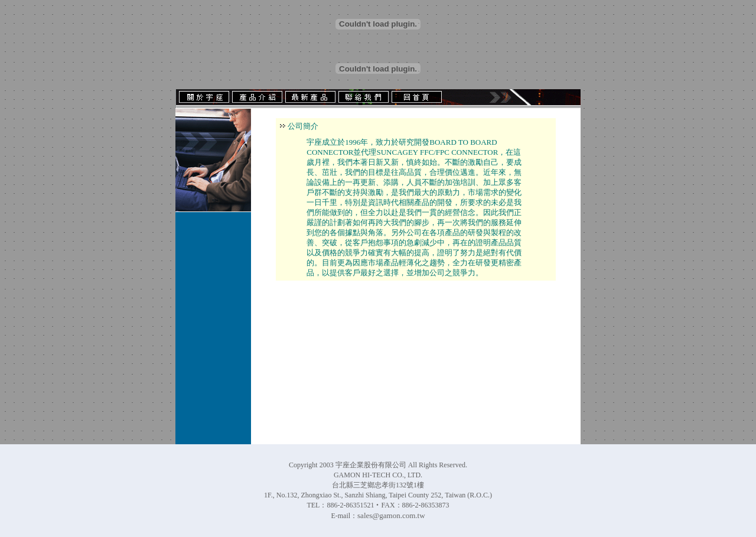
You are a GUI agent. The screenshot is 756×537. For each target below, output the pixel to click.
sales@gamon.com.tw (391, 515)
